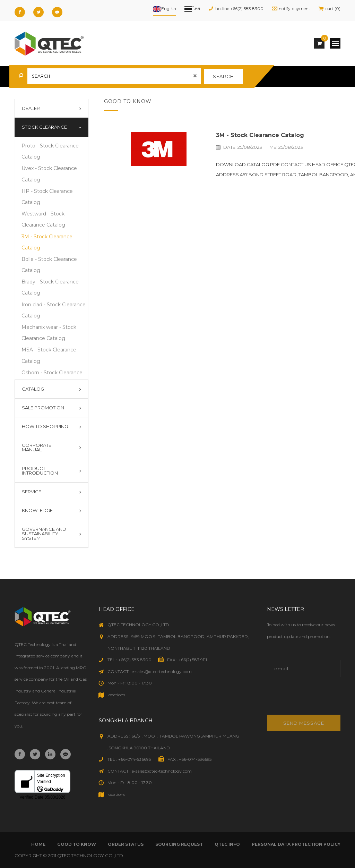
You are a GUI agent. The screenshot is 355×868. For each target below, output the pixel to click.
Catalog (33, 389)
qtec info (227, 844)
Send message (304, 723)
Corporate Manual (37, 447)
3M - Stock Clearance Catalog (260, 135)
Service (32, 492)
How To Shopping (45, 426)
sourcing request (179, 844)
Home (38, 844)
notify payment (295, 8)
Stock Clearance (44, 127)
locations (116, 695)
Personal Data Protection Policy (296, 844)
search (223, 76)
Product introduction (40, 471)
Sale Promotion (43, 408)
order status (126, 844)
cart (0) (333, 8)
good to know (77, 844)
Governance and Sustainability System (44, 534)
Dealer (31, 108)
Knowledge (37, 510)
